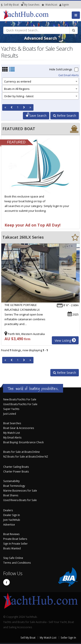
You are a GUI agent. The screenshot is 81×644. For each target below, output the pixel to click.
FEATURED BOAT (19, 129)
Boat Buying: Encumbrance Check (23, 442)
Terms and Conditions (17, 563)
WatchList (49, 5)
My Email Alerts (12, 437)
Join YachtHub (12, 520)
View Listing (65, 340)
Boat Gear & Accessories (19, 428)
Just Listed (10, 414)
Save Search (36, 116)
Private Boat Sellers (15, 539)
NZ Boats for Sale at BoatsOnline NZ (26, 456)
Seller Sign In (68, 638)
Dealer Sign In (12, 515)
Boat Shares (11, 495)
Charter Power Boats (16, 471)
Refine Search (65, 116)
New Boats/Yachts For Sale (20, 399)
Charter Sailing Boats (16, 467)
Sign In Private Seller (15, 544)
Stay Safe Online (13, 558)
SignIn (60, 5)
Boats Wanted (12, 548)
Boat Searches (12, 423)
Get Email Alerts (69, 75)
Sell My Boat (10, 5)
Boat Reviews (11, 534)
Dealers (8, 510)
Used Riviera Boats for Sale (20, 500)
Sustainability (11, 481)
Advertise (9, 524)
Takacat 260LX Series (23, 237)
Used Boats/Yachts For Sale (20, 404)
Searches (30, 5)
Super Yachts (11, 409)
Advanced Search (40, 38)
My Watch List (12, 433)
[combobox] (40, 81)
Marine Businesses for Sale (20, 490)
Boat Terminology (14, 486)
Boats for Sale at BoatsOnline (21, 452)
